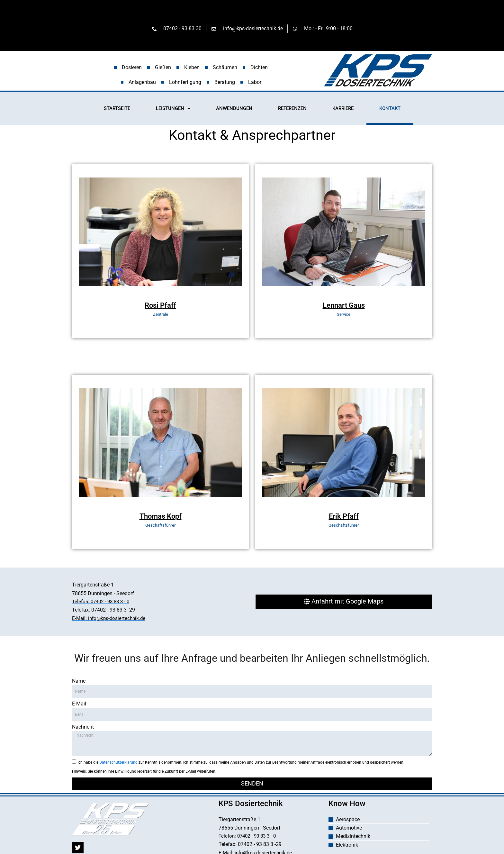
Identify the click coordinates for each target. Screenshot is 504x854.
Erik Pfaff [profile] (344, 517)
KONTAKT (390, 109)
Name (79, 683)
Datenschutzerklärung (118, 764)
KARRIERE (343, 109)
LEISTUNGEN (173, 109)
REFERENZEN (292, 109)
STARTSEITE (117, 109)
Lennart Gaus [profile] (344, 306)
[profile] (160, 298)
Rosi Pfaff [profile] (160, 306)
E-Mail (79, 706)
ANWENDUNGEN (234, 109)
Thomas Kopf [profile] (161, 517)
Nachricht (83, 729)
